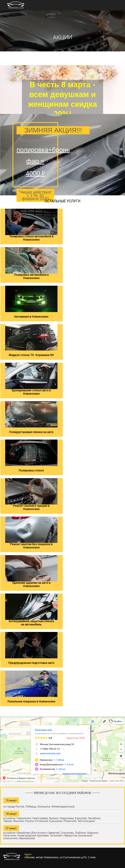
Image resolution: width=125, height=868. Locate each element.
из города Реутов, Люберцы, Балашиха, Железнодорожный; (39, 806)
